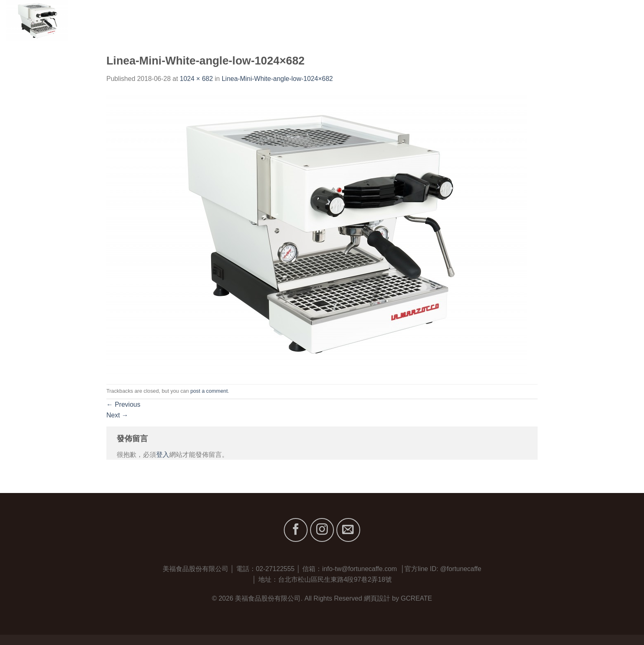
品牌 (529, 20)
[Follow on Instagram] (322, 530)
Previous (123, 404)
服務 (556, 20)
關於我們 (496, 20)
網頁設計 (377, 598)
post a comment (209, 391)
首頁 (465, 20)
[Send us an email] (348, 530)
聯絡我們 (624, 20)
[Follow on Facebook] (296, 530)
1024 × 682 (197, 79)
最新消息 (587, 20)
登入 (163, 455)
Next (117, 415)
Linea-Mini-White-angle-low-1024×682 (277, 79)
